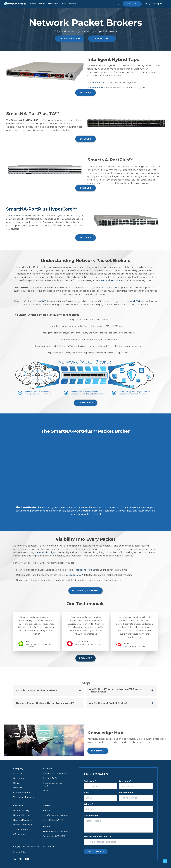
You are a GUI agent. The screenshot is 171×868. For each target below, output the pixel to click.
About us (18, 773)
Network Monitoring (23, 820)
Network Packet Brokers (55, 773)
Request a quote (155, 4)
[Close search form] (119, 4)
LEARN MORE (98, 751)
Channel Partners (22, 792)
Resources (18, 788)
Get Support (19, 778)
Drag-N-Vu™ (49, 791)
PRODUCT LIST (102, 39)
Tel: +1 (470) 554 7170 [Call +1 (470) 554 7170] (53, 820)
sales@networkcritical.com (55, 815)
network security (110, 280)
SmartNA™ (96, 83)
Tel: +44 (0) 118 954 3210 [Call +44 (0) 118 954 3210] (54, 836)
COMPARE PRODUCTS (70, 39)
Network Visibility (21, 811)
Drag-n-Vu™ (77, 575)
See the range (85, 403)
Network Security (22, 815)
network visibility (44, 552)
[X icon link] (15, 859)
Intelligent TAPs (83, 570)
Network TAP (133, 301)
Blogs (16, 783)
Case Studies (52, 4)
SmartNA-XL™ (98, 88)
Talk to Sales (132, 4)
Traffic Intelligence (22, 829)
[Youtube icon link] (27, 859)
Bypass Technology (23, 825)
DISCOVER (86, 93)
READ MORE (85, 658)
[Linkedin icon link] (20, 859)
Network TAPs (50, 778)
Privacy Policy (20, 852)
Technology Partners (23, 797)
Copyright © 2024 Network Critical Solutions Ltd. (36, 847)
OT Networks (20, 834)
